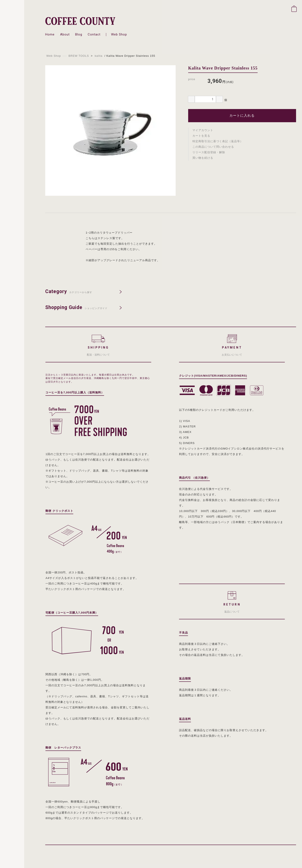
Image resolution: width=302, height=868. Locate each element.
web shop (119, 35)
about (65, 35)
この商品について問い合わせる (213, 147)
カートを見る (201, 136)
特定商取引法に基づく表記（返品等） (218, 141)
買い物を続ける (203, 158)
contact (94, 35)
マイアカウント (203, 130)
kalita (99, 56)
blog (79, 35)
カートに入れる (242, 116)
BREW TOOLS (79, 56)
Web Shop (54, 56)
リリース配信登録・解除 (209, 152)
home (50, 35)
